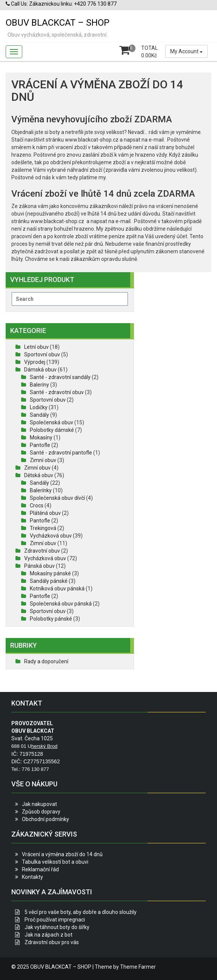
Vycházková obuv (51, 536)
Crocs (37, 505)
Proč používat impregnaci (55, 920)
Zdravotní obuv (42, 551)
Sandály (39, 415)
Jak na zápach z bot (48, 935)
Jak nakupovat (39, 804)
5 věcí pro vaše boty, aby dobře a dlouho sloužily (81, 912)
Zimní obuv (43, 460)
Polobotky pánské (51, 619)
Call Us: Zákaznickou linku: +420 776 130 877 (61, 4)
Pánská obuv (39, 566)
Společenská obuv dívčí (57, 498)
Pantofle (40, 445)
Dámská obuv (40, 370)
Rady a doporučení (46, 661)
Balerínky (41, 490)
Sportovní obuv (42, 354)
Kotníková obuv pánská (57, 589)
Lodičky (39, 407)
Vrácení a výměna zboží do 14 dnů (62, 854)
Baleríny (39, 385)
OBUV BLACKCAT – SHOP (58, 23)
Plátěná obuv (45, 513)
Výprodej (35, 362)
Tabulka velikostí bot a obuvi (55, 862)
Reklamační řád (40, 869)
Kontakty (32, 877)
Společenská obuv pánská (61, 604)
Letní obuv (36, 347)
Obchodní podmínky (45, 819)
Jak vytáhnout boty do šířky (57, 927)
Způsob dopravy (41, 812)
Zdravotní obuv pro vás (52, 942)
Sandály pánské (49, 581)
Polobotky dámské (52, 430)
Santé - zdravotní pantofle (61, 453)
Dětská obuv (39, 475)
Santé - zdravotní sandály (60, 377)
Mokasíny (41, 438)
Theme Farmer (138, 967)
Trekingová (43, 528)
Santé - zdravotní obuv (57, 392)
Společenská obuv (52, 422)
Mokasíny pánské (50, 573)
